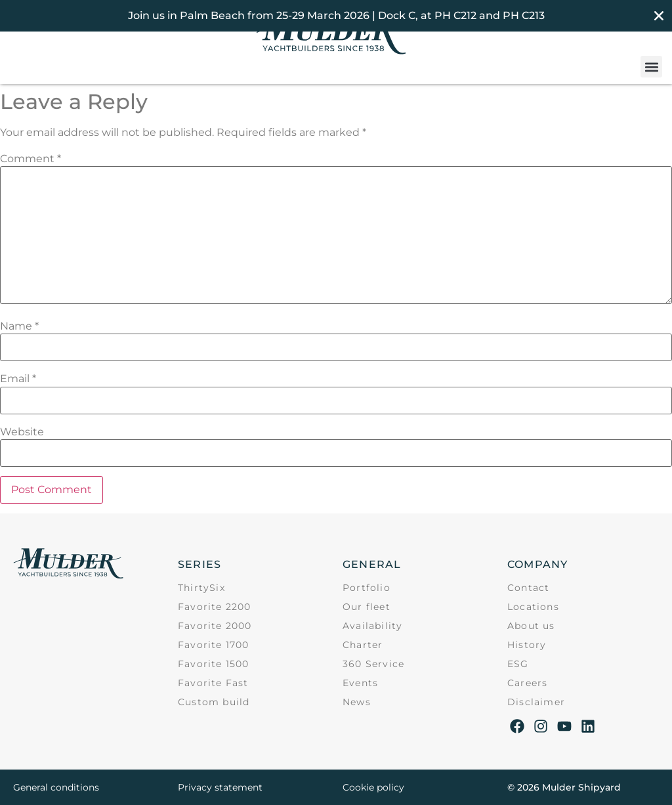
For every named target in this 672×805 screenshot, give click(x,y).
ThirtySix (201, 588)
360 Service (373, 664)
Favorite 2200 (215, 607)
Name (19, 326)
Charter (363, 645)
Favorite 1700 (214, 645)
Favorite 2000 (215, 626)
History (527, 645)
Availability (372, 626)
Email (18, 379)
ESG (518, 664)
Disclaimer (536, 702)
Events (360, 683)
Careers (527, 683)
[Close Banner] (659, 16)
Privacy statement (220, 787)
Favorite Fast (213, 683)
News (357, 702)
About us (531, 626)
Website (22, 432)
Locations (533, 607)
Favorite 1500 (214, 664)
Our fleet (367, 607)
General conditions (56, 787)
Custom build (214, 702)
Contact (528, 588)
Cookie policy (373, 787)
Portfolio (367, 588)
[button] (651, 67)
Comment (31, 159)
